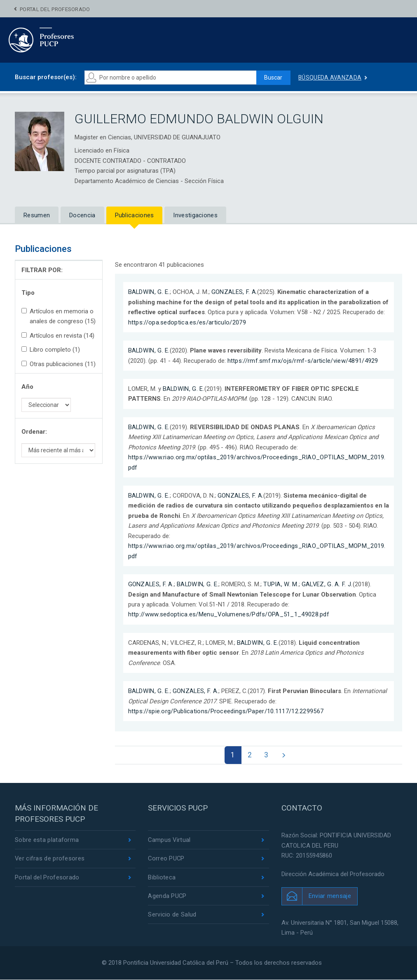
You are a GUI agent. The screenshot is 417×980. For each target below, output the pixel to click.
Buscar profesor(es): (46, 77)
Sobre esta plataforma (47, 840)
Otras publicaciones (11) (59, 364)
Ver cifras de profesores (50, 859)
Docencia (82, 215)
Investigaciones (195, 215)
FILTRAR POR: (42, 270)
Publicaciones (135, 215)
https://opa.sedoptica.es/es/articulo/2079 (187, 322)
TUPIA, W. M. (282, 584)
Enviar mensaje (330, 896)
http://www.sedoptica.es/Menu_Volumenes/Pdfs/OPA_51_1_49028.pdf (229, 614)
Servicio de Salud (172, 915)
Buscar (273, 78)
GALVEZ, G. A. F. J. (328, 584)
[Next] (284, 755)
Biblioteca (162, 878)
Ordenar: (34, 432)
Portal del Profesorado (55, 9)
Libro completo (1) (51, 350)
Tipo (28, 293)
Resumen (37, 215)
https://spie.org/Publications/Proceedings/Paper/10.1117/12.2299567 (226, 711)
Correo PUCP (166, 859)
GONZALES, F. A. (235, 292)
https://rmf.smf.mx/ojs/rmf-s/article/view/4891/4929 (303, 361)
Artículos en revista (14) (58, 336)
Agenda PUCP (167, 897)
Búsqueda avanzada (330, 78)
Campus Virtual (170, 840)
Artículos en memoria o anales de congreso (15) (59, 316)
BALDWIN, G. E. (149, 292)
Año (27, 387)
